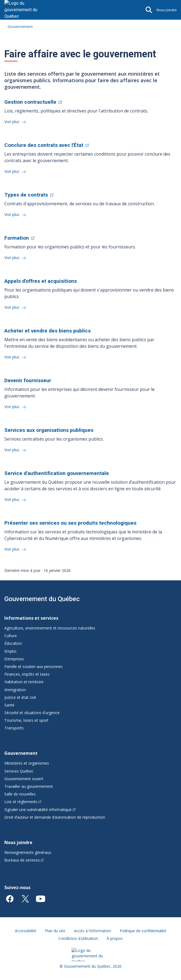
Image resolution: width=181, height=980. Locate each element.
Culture (11, 636)
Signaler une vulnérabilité (40, 810)
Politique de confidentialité (143, 931)
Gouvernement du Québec (42, 599)
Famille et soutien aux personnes (33, 666)
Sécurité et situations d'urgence (32, 713)
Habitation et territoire (24, 682)
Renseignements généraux (28, 852)
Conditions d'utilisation (78, 938)
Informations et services (31, 618)
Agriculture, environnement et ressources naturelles (50, 628)
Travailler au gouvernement (29, 786)
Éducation (13, 643)
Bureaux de (24, 860)
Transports (14, 728)
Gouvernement (20, 26)
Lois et (23, 802)
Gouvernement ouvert (24, 779)
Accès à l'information (93, 931)
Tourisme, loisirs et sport (26, 720)
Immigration (15, 690)
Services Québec (19, 771)
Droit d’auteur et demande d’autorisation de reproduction (55, 817)
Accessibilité (26, 931)
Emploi (10, 651)
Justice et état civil (20, 697)
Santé (9, 705)
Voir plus (12, 122)
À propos (115, 938)
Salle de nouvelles (20, 794)
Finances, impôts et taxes (27, 674)
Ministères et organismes (27, 763)
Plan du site (55, 931)
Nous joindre (167, 10)
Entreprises (14, 659)
